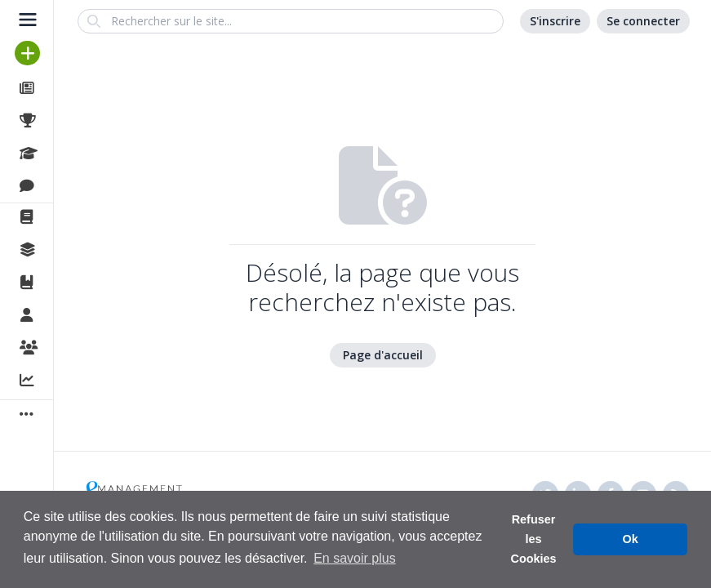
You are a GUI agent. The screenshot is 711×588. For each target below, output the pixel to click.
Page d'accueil (383, 355)
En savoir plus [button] (355, 558)
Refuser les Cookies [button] (534, 539)
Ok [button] (631, 539)
